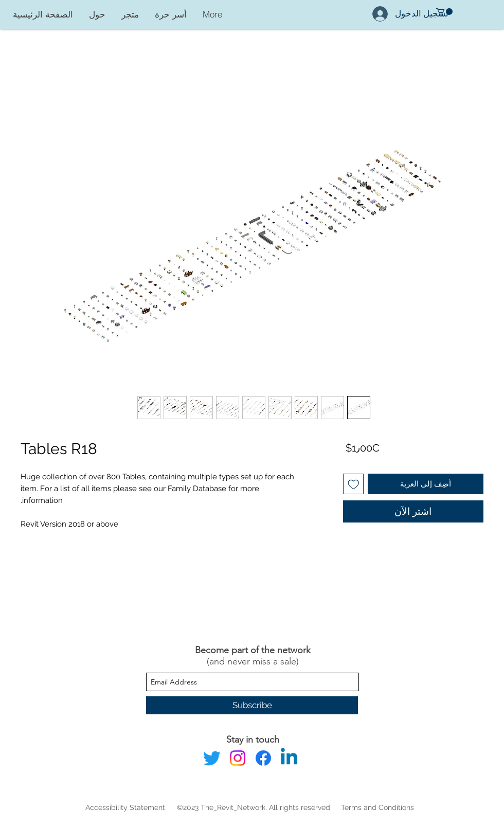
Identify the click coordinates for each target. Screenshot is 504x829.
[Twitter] (212, 758)
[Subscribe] (252, 705)
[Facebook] (263, 758)
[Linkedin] (289, 758)
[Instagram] (238, 758)
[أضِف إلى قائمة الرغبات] (354, 484)
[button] (444, 12)
